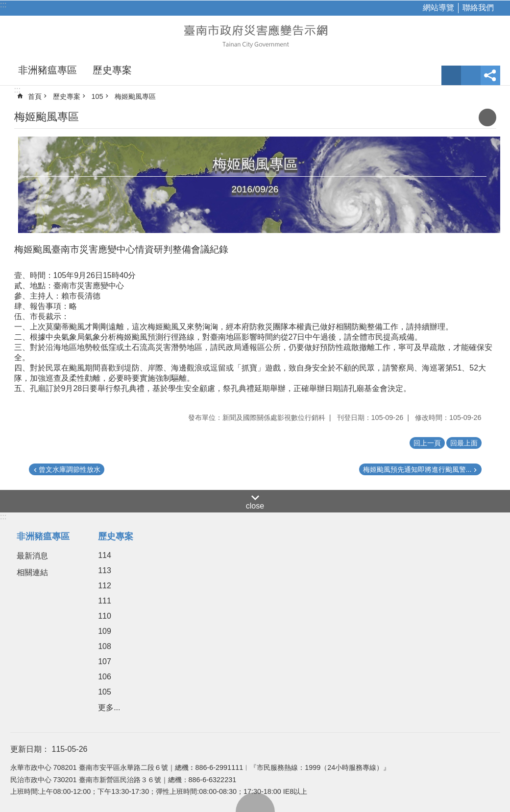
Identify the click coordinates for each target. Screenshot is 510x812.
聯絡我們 (478, 8)
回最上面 (255, 802)
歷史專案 (112, 70)
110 (105, 616)
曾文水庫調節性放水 (70, 469)
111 (105, 601)
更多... (109, 708)
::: (3, 5)
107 (105, 661)
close (255, 506)
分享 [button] (490, 75)
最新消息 (32, 556)
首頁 (35, 96)
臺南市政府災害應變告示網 (255, 35)
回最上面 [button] (464, 443)
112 (105, 586)
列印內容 (487, 117)
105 (97, 96)
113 (105, 570)
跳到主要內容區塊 (5, 5)
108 (105, 646)
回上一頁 (427, 443)
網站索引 (471, 75)
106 (105, 677)
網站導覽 (438, 8)
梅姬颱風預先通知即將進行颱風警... (417, 469)
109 (105, 631)
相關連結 (32, 572)
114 (105, 555)
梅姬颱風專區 (135, 96)
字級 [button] (451, 75)
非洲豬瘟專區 (48, 70)
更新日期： (30, 749)
